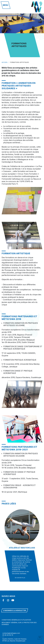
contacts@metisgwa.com (11, 633)
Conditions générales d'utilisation (16, 620)
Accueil (5, 62)
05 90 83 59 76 (8, 635)
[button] (6, 5)
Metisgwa (37, 7)
